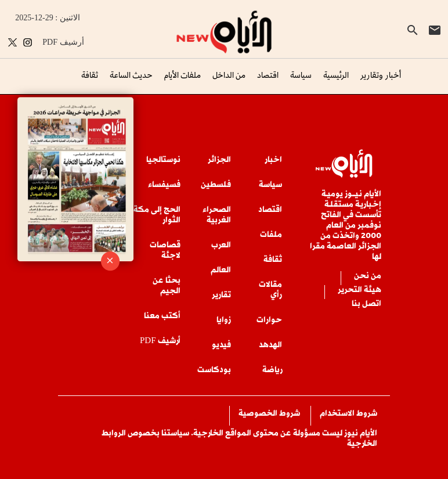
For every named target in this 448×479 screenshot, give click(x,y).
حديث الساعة (131, 75)
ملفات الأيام (183, 75)
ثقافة (90, 75)
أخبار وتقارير (381, 75)
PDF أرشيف (63, 42)
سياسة (301, 75)
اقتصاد (268, 75)
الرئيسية (336, 75)
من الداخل (229, 75)
